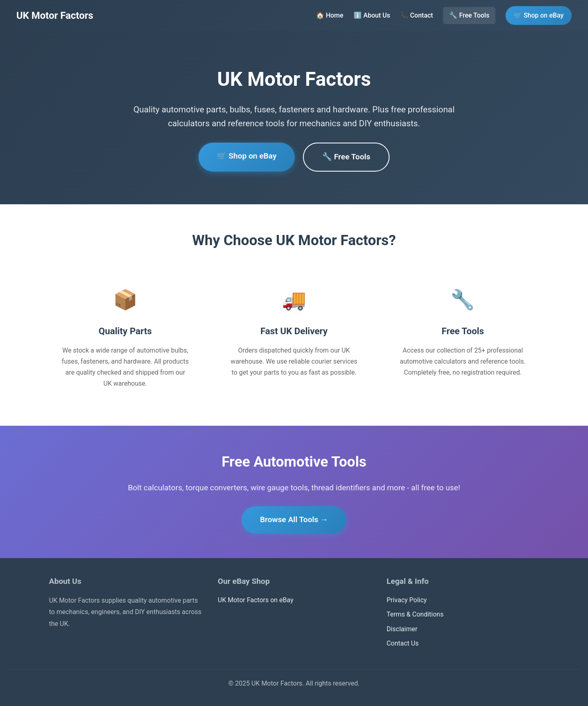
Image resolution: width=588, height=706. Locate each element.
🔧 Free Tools (469, 15)
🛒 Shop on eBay (539, 15)
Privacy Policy (407, 600)
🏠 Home (330, 15)
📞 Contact (416, 15)
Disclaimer (402, 629)
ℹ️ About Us (372, 15)
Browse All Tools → (294, 519)
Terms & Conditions (415, 614)
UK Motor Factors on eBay (255, 600)
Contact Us (403, 643)
